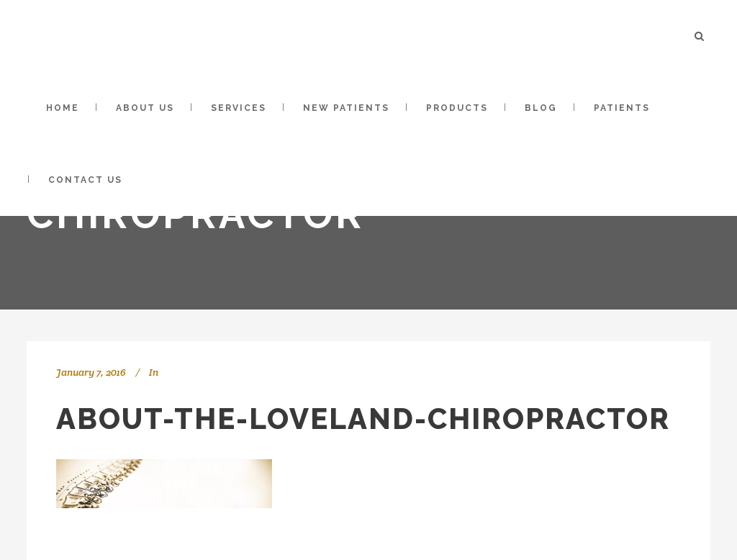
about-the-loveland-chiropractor (363, 419)
